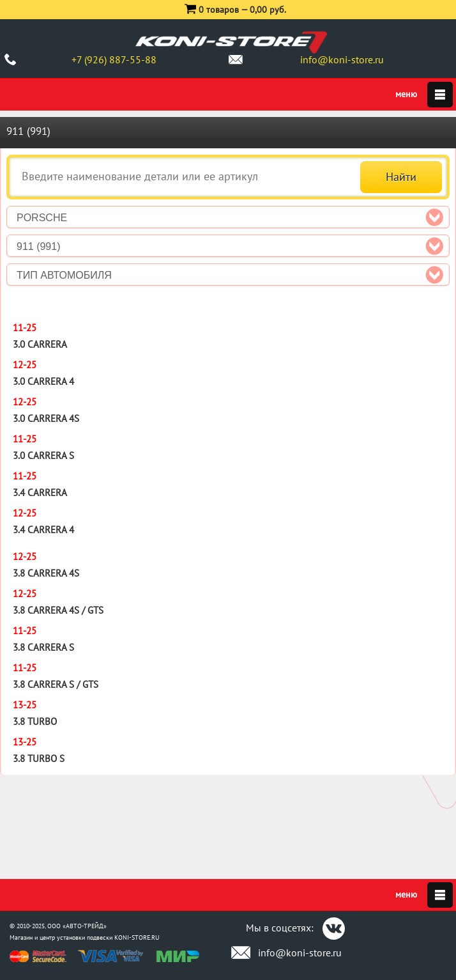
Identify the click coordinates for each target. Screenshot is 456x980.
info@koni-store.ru (342, 59)
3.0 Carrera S (43, 455)
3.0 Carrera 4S (46, 418)
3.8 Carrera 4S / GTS (58, 610)
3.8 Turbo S (39, 758)
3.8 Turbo (35, 721)
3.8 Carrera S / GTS (56, 684)
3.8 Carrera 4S (46, 573)
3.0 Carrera (40, 344)
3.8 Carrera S (43, 647)
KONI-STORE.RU (137, 937)
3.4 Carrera (40, 493)
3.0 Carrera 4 (43, 381)
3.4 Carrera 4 (43, 530)
